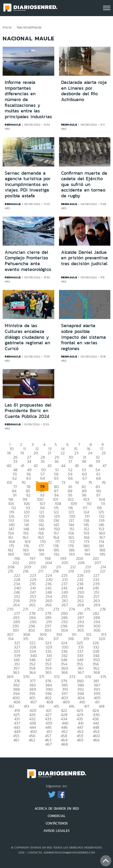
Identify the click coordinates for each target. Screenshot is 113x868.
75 (90, 482)
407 (33, 702)
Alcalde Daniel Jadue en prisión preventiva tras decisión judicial (84, 258)
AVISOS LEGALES (57, 831)
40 (9, 466)
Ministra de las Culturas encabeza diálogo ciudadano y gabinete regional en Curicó (27, 337)
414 (41, 706)
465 (80, 740)
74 (77, 482)
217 (41, 571)
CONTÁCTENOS (57, 823)
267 (65, 605)
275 (87, 609)
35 (43, 461)
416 (72, 706)
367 (81, 672)
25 (104, 453)
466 (96, 740)
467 (48, 744)
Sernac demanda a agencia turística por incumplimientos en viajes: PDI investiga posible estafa (28, 184)
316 (41, 639)
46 (91, 466)
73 (63, 482)
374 (88, 677)
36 (57, 461)
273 (56, 609)
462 (32, 740)
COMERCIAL (57, 816)
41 (23, 466)
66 (71, 478)
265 (32, 605)
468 (65, 744)
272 (41, 609)
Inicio (7, 27)
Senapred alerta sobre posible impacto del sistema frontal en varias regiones (83, 337)
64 (43, 478)
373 (72, 677)
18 (9, 453)
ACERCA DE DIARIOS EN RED (57, 809)
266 (48, 605)
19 (22, 453)
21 (49, 453)
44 (63, 466)
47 (104, 466)
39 (98, 461)
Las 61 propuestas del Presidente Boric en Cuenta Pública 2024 (28, 411)
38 (84, 461)
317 (56, 639)
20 (36, 453)
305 (81, 630)
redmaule (13, 125)
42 (36, 466)
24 (90, 453)
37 (70, 461)
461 (16, 740)
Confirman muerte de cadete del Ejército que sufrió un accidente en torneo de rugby (84, 184)
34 (29, 461)
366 (65, 672)
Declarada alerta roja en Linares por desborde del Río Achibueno (84, 91)
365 (48, 672)
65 (57, 478)
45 (77, 466)
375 (103, 677)
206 (81, 563)
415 (57, 706)
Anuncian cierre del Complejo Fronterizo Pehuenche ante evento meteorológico (28, 261)
